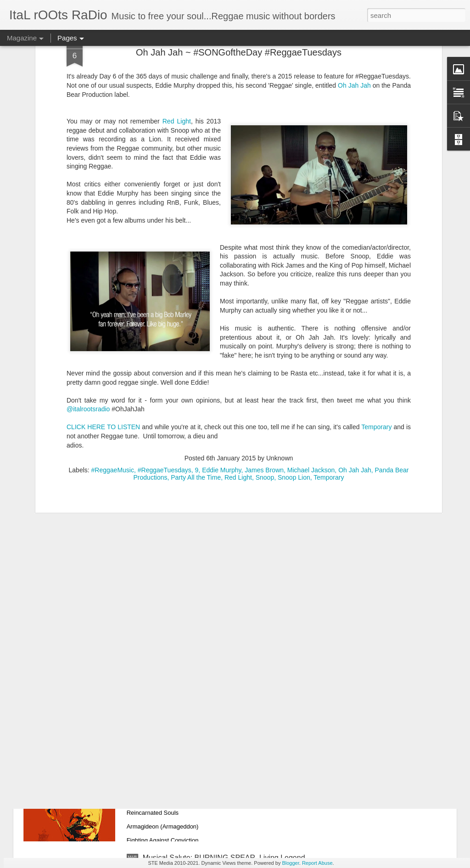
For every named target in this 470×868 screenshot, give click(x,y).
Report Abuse (317, 863)
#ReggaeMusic (113, 370)
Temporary (376, 327)
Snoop (265, 378)
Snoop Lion (294, 378)
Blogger (290, 863)
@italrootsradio (88, 309)
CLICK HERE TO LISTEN (103, 327)
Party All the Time (196, 378)
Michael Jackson (311, 370)
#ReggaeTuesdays (165, 370)
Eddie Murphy (221, 370)
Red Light (238, 378)
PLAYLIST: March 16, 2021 (187, 649)
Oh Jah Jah (355, 370)
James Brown (264, 370)
